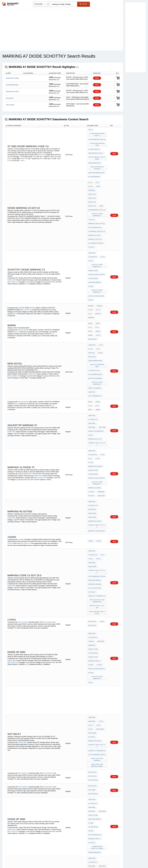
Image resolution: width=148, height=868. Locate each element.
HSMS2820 (100, 417)
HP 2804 (91, 251)
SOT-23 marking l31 (95, 688)
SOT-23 (98, 288)
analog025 (92, 432)
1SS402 (21, 455)
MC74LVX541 (23, 519)
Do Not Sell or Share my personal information (73, 860)
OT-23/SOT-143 (93, 361)
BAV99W (21, 267)
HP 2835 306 (92, 735)
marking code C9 (94, 549)
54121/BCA (10, 98)
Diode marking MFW (95, 311)
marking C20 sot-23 (95, 213)
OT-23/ (11, 324)
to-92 (97, 174)
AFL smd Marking (94, 169)
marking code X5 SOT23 (96, 200)
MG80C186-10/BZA (13, 78)
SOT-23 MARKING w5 (95, 204)
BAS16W (32, 267)
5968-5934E (102, 536)
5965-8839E (92, 750)
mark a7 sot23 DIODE (95, 762)
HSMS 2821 (92, 336)
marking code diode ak (96, 447)
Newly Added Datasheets (36, 860)
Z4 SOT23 (91, 219)
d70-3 (102, 470)
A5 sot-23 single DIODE (96, 259)
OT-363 (90, 473)
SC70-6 (98, 473)
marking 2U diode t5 (95, 397)
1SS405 (21, 816)
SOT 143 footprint (95, 491)
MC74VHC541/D (93, 647)
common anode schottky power (97, 698)
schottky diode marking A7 (97, 193)
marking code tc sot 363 (97, 506)
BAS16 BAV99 (92, 291)
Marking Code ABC (95, 488)
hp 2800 (91, 682)
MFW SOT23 (92, 308)
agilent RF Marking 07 (96, 370)
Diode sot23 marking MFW (97, 315)
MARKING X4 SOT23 (94, 210)
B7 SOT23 (91, 421)
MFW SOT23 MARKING (95, 325)
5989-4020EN (92, 613)
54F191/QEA (10, 105)
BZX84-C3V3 (103, 180)
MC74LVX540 (23, 787)
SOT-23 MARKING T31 (95, 340)
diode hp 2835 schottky (97, 242)
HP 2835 (99, 552)
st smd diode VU (94, 146)
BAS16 (21, 285)
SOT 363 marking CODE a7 (97, 625)
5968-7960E (92, 367)
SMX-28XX (91, 305)
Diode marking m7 (95, 157)
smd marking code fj (96, 149)
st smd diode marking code (97, 142)
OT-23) (102, 387)
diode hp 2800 (93, 239)
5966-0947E (102, 669)
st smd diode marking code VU (97, 134)
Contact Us (108, 860)
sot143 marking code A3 (97, 726)
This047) (103, 533)
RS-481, (100, 305)
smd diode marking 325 (96, 165)
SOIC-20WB (92, 655)
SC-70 (29, 269)
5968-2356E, (92, 364)
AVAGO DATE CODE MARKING (97, 629)
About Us (117, 860)
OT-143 (102, 227)
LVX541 (101, 519)
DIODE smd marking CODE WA (97, 161)
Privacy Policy (51, 860)
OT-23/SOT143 (14, 248)
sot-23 (103, 174)
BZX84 (90, 177)
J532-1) (90, 130)
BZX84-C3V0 (92, 180)
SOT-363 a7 (92, 494)
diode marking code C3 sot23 (97, 510)
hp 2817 (91, 262)
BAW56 (104, 285)
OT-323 (24, 269)
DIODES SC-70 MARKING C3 (97, 498)
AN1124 (91, 373)
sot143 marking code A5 (97, 482)
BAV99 (26, 285)
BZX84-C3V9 (103, 183)
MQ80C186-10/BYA (13, 92)
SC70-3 (98, 603)
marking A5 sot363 (95, 441)
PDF (97, 78)
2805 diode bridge (95, 248)
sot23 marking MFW (95, 322)
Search (83, 4)
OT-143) (91, 230)
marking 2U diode (94, 414)
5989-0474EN (92, 435)
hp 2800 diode (93, 245)
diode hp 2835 (93, 771)
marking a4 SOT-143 (95, 376)
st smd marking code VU (97, 138)
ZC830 (90, 186)
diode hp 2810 (93, 546)
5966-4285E (92, 672)
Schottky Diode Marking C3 (97, 235)
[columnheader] (14, 73)
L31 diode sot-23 (94, 319)
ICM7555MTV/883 (12, 85)
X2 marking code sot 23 (97, 207)
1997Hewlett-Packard (96, 747)
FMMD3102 (98, 177)
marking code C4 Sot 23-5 (97, 379)
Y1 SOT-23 (91, 197)
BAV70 (97, 285)
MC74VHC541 (23, 640)
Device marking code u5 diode (97, 153)
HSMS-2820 (101, 421)
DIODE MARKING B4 (94, 702)
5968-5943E (102, 364)
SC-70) (98, 271)
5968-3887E (92, 536)
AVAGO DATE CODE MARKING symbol (97, 634)
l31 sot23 (92, 694)
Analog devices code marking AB (97, 502)
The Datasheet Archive (11, 4)
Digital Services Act (96, 860)
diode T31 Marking (95, 333)
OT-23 (90, 174)
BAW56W (99, 274)
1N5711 (91, 566)
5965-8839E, (92, 669)
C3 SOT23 (91, 417)
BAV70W (91, 274)
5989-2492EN (92, 438)
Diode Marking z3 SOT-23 (97, 189)
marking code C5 (94, 691)
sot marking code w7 (96, 216)
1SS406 (21, 801)
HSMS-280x (12, 370)
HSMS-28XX (12, 246)
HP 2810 (91, 558)
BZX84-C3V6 (92, 183)
